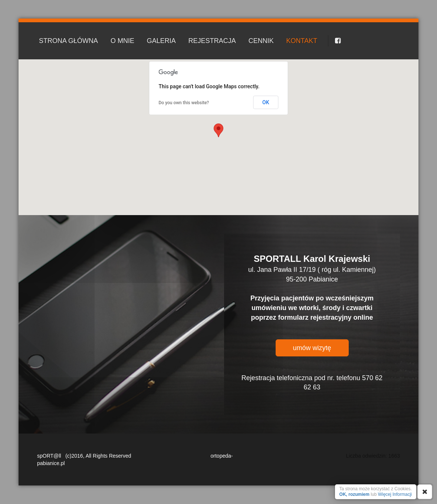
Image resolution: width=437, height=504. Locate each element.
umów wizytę (312, 348)
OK (266, 102)
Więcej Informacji (395, 494)
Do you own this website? (184, 103)
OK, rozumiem (354, 494)
